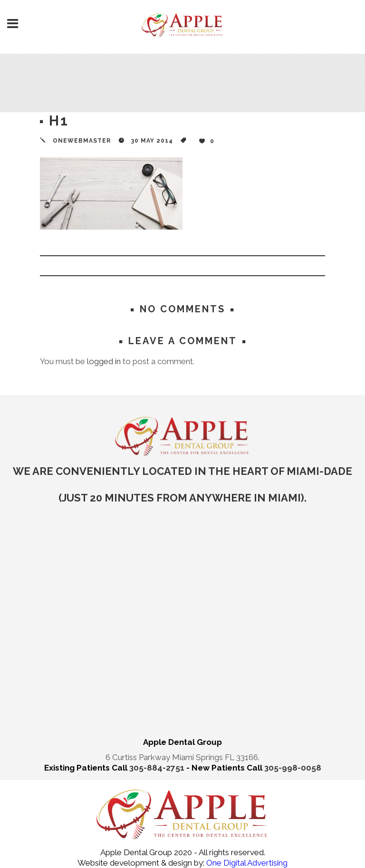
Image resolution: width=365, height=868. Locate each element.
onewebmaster (82, 141)
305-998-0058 (293, 768)
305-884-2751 (158, 768)
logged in (104, 361)
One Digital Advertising (246, 863)
